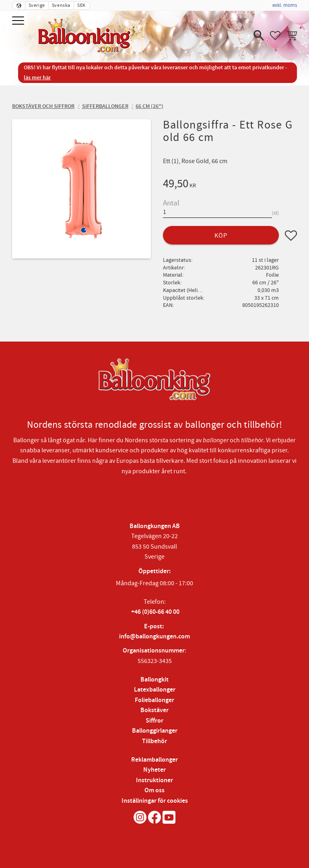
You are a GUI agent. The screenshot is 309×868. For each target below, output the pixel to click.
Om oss (154, 790)
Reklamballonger (154, 760)
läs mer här (37, 78)
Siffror (154, 721)
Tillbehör (154, 741)
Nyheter (154, 770)
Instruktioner (154, 780)
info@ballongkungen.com (154, 637)
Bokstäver (154, 710)
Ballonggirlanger (155, 731)
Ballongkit (154, 680)
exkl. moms (285, 5)
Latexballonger (155, 690)
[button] (19, 21)
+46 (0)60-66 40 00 (155, 612)
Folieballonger (154, 700)
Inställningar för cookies (155, 801)
